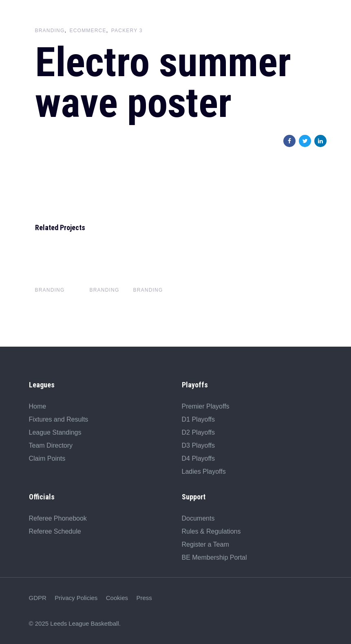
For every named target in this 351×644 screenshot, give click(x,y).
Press (144, 598)
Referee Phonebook (58, 518)
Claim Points (47, 458)
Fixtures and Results (59, 419)
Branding (50, 31)
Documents (198, 518)
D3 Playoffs (199, 445)
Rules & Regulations (211, 531)
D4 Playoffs (199, 458)
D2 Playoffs (199, 432)
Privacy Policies (76, 598)
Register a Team (205, 544)
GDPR (38, 598)
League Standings (55, 432)
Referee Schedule (55, 531)
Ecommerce (88, 31)
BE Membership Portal (214, 557)
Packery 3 (127, 31)
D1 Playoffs (199, 419)
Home (38, 406)
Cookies (117, 598)
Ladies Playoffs (204, 471)
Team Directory (51, 445)
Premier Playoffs (206, 406)
